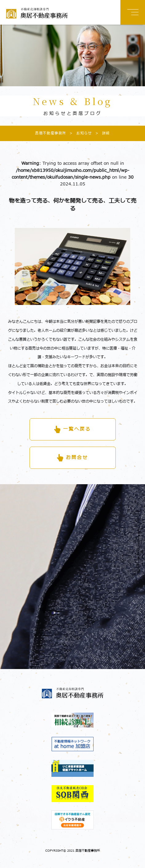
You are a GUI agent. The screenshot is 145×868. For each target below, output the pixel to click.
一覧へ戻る (77, 429)
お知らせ (79, 133)
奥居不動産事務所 (51, 133)
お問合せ (77, 458)
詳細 (101, 133)
